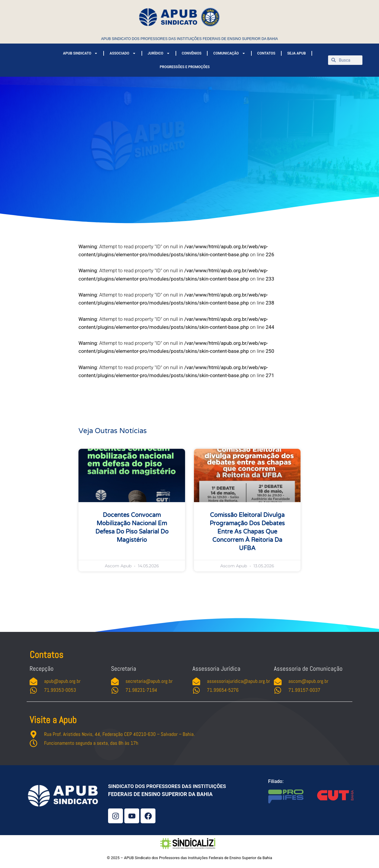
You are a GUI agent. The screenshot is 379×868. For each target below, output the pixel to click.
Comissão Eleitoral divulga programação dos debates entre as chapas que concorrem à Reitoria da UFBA (247, 532)
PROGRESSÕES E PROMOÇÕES (185, 67)
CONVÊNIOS (192, 53)
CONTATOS (266, 53)
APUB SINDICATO (80, 53)
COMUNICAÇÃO (229, 53)
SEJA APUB (297, 53)
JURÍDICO (159, 53)
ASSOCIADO (123, 53)
